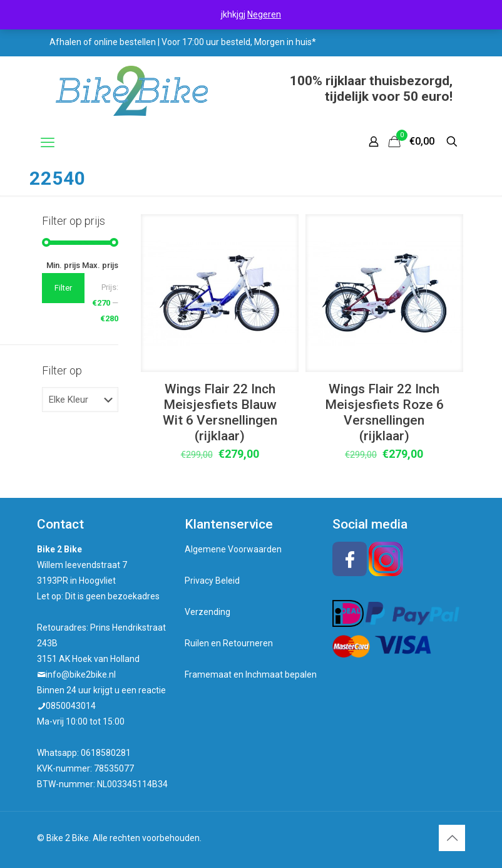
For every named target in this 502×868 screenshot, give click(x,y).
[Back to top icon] (452, 838)
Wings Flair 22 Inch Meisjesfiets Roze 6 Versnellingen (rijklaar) (384, 412)
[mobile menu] (48, 143)
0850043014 (71, 706)
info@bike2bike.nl (81, 674)
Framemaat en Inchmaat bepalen (251, 674)
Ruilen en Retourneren (229, 643)
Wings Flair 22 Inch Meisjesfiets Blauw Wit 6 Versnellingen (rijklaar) (220, 412)
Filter (63, 288)
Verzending (207, 612)
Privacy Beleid (212, 581)
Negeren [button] (264, 14)
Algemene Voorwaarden (233, 549)
